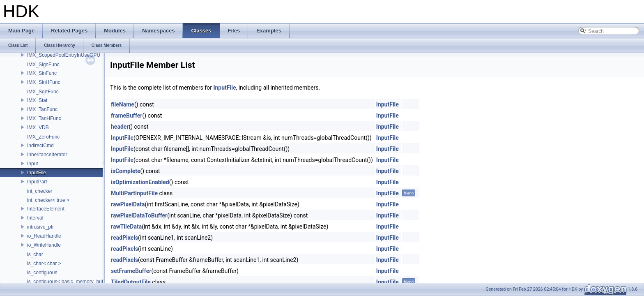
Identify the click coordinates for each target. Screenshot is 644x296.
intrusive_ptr (40, 227)
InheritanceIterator (47, 155)
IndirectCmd (40, 146)
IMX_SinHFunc (44, 82)
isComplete (126, 171)
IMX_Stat (37, 100)
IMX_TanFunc (42, 109)
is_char (35, 254)
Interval (35, 218)
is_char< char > (44, 264)
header (120, 127)
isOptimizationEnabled (140, 182)
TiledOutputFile (131, 282)
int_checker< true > (48, 200)
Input (33, 164)
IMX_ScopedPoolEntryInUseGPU (64, 55)
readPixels (124, 238)
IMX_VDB (38, 127)
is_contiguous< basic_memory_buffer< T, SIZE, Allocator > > (93, 282)
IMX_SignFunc (43, 65)
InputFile (37, 173)
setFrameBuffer (131, 271)
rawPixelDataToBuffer (139, 215)
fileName (123, 104)
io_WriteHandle (44, 245)
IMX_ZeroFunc (43, 137)
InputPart (37, 182)
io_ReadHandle (44, 236)
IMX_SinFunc (42, 73)
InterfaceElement (46, 209)
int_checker (40, 191)
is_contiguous (42, 273)
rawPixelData (128, 204)
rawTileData (126, 227)
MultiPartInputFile (134, 193)
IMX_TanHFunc (44, 118)
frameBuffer (126, 116)
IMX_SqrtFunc (43, 92)
